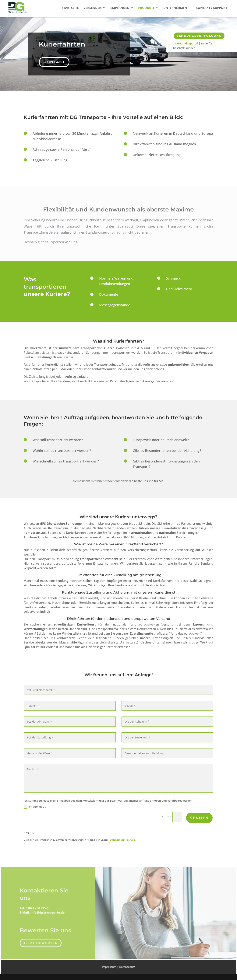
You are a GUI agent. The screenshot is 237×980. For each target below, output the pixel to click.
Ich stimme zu (35, 807)
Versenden (93, 8)
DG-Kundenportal (187, 43)
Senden (199, 818)
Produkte (146, 8)
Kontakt (55, 61)
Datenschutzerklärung (122, 840)
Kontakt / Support (211, 8)
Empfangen (120, 8)
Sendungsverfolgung (199, 36)
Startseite (70, 8)
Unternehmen (175, 8)
